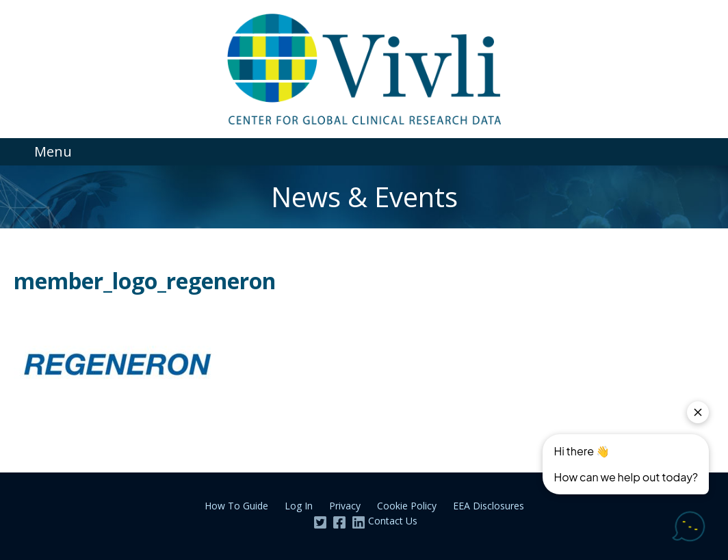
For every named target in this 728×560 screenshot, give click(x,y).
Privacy (345, 506)
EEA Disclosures (489, 506)
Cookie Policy (407, 506)
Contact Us (393, 521)
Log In (299, 506)
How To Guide (236, 506)
